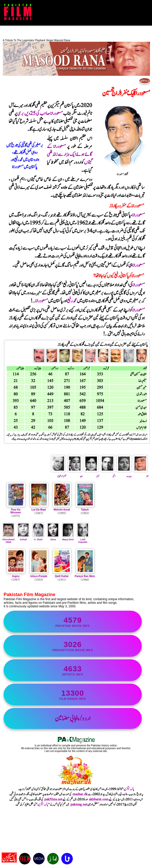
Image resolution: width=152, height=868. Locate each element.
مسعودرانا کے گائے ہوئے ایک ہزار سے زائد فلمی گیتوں (69, 155)
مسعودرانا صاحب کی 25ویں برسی (40, 114)
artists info (73, 670)
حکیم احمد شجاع (59, 474)
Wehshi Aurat (62, 510)
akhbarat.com (99, 799)
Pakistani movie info (73, 622)
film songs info (73, 695)
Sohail (23, 538)
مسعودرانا (139, 215)
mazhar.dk (80, 794)
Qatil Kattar (62, 576)
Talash (85, 510)
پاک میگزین (129, 789)
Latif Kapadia (83, 539)
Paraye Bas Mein (85, 576)
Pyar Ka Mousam (16, 511)
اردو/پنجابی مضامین (73, 718)
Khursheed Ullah (8, 539)
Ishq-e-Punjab (39, 576)
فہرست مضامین (145, 81)
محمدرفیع (72, 301)
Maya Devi (68, 538)
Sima (53, 538)
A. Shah (38, 538)
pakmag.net (79, 805)
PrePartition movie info (73, 646)
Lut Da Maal (39, 510)
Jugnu (16, 576)
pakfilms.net (53, 799)
